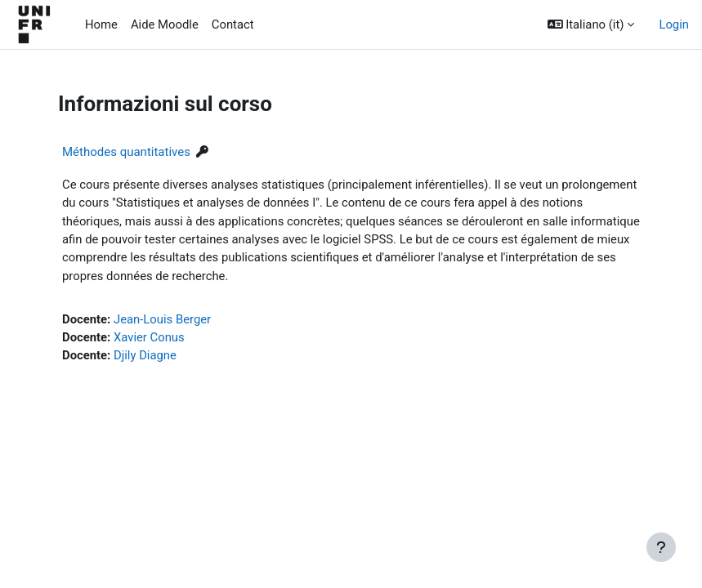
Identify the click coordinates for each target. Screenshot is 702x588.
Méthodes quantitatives (126, 152)
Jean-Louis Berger (162, 319)
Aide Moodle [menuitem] (165, 24)
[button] (591, 24)
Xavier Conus (149, 337)
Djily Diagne (145, 355)
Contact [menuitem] (233, 24)
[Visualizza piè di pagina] (661, 547)
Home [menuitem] (101, 24)
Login (674, 24)
